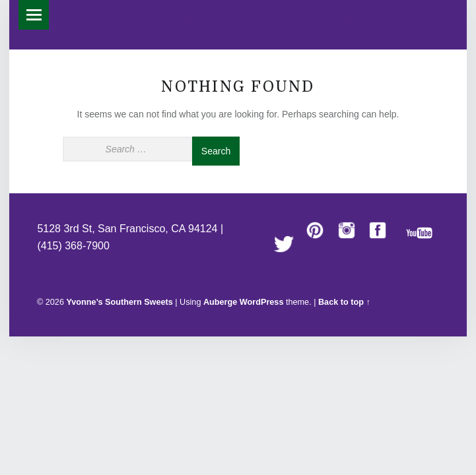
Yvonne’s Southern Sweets (238, 24)
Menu (33, 15)
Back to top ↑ (344, 302)
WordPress (262, 302)
